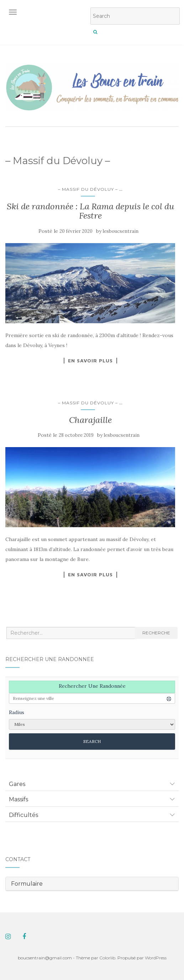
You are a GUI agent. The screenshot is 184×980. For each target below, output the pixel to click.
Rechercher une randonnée (92, 686)
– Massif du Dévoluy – (88, 189)
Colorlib (107, 958)
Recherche (156, 633)
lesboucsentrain (121, 231)
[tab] (92, 784)
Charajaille (90, 420)
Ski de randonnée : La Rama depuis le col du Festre (90, 211)
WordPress (156, 958)
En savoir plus (90, 361)
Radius (17, 712)
